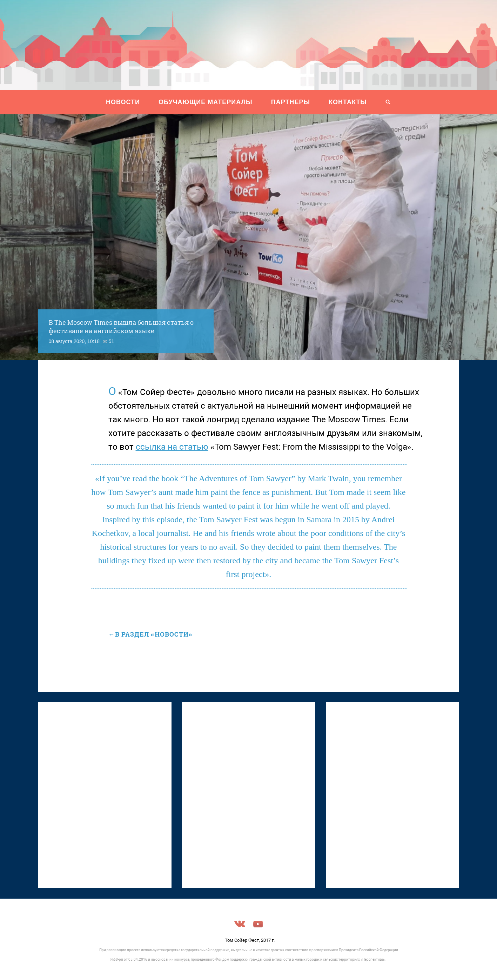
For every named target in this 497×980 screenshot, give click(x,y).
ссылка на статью (172, 447)
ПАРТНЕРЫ (291, 102)
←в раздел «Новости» (150, 634)
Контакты (348, 102)
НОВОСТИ (123, 102)
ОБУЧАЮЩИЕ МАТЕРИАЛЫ (206, 102)
